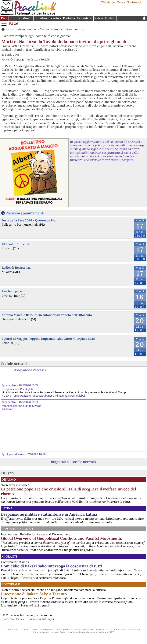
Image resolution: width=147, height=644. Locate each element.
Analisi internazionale (21, 29)
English (110, 18)
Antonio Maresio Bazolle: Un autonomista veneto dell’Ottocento (47, 315)
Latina (7, 508)
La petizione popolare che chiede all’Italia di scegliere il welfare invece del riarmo (68, 491)
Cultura (15, 18)
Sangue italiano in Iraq (68, 29)
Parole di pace (12, 291)
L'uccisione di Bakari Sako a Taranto (34, 594)
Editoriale (11, 584)
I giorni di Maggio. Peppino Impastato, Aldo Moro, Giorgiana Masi (48, 339)
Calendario (85, 18)
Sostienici (134, 2)
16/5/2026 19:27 (28, 385)
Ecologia (69, 18)
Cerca (121, 2)
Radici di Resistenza (16, 267)
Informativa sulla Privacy (127, 629)
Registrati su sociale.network (73, 462)
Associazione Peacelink (30, 370)
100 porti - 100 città (16, 244)
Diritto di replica (68, 632)
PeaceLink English (17, 529)
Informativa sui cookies (45, 632)
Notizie (45, 29)
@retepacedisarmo (13, 454)
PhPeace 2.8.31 (103, 629)
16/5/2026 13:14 (28, 402)
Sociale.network (14, 364)
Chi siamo (108, 2)
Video (99, 18)
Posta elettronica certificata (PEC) (97, 632)
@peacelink (9, 385)
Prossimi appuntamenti (25, 213)
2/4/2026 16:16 (37, 454)
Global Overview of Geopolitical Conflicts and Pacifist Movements (61, 538)
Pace (4, 18)
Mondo (27, 18)
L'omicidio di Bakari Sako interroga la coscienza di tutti (51, 566)
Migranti (9, 556)
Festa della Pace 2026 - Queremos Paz (29, 220)
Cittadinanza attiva (48, 18)
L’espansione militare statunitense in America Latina (49, 514)
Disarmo (9, 479)
